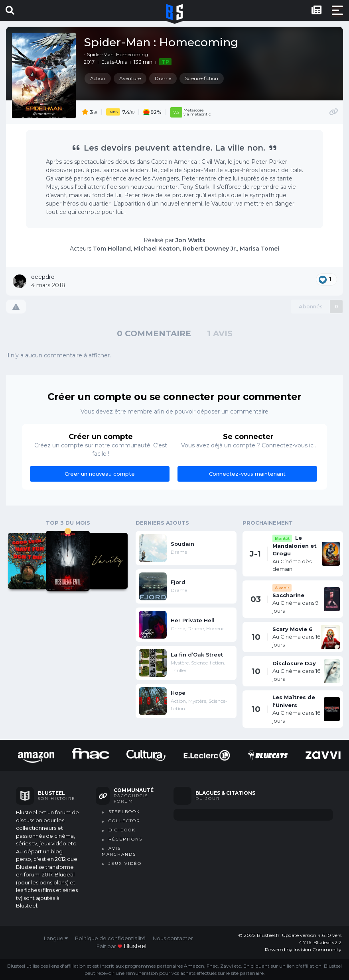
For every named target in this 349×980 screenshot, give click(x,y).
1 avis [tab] (220, 333)
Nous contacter (173, 938)
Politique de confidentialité (110, 938)
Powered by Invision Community (303, 950)
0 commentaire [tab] (154, 333)
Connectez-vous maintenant (247, 474)
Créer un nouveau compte (100, 474)
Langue (56, 938)
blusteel (135, 946)
